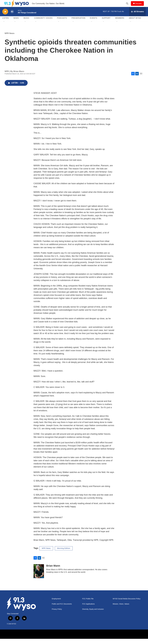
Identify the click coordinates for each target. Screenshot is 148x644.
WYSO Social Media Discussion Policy (127, 604)
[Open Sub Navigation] (4, 27)
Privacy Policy (57, 614)
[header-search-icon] (128, 6)
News (16, 23)
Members (120, 23)
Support (106, 23)
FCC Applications (88, 609)
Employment (56, 604)
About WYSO (135, 23)
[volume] (12, 17)
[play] (5, 17)
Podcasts (62, 23)
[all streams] (137, 17)
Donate (140, 6)
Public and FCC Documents (62, 609)
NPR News (10, 39)
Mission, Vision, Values (121, 609)
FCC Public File (88, 604)
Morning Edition (64, 553)
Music (26, 23)
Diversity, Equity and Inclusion (93, 614)
